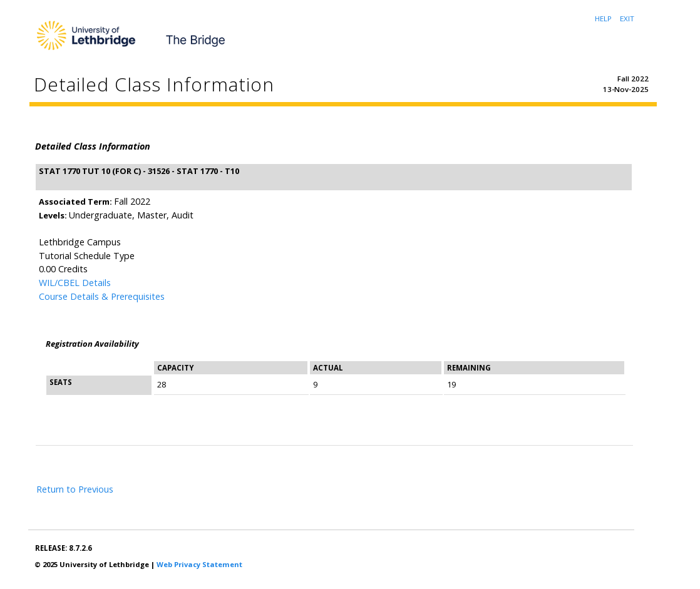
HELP (603, 18)
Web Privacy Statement (199, 564)
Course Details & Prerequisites (102, 296)
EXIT (627, 18)
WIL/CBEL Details (75, 283)
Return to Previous (75, 489)
